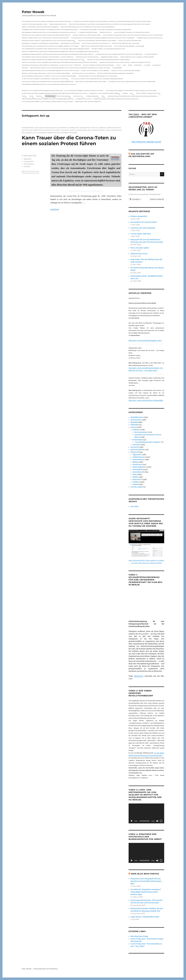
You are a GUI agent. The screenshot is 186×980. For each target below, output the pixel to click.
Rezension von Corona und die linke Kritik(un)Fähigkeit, (126, 71)
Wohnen (118, 65)
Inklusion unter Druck (139, 254)
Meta (103, 96)
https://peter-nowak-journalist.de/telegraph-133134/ (145, 340)
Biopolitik (28, 159)
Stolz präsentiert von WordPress (46, 969)
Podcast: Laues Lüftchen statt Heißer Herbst (130, 41)
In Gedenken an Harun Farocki (84, 99)
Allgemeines (137, 455)
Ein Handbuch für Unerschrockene (144, 222)
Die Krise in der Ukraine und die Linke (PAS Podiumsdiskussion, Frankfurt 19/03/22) (108, 60)
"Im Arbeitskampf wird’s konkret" (148, 442)
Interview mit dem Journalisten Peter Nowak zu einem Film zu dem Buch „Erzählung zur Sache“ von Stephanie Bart (133, 35)
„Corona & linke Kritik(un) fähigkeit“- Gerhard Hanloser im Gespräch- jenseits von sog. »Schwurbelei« (131, 91)
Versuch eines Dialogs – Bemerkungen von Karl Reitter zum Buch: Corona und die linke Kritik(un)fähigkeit (49, 76)
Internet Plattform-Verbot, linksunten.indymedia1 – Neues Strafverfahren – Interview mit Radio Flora (48, 57)
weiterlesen (55, 209)
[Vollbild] (161, 821)
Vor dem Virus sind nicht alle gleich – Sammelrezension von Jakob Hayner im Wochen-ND (45, 79)
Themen (24, 96)
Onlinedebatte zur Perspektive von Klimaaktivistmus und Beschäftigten (40, 43)
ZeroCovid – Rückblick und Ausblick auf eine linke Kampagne (98, 65)
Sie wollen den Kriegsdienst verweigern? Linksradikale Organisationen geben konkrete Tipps (146, 892)
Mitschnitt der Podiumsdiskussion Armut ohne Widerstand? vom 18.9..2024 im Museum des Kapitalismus (88, 27)
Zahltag (130, 65)
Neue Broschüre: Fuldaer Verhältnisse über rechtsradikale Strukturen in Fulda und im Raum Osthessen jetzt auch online (53, 60)
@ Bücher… (39, 96)
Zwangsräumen (157, 65)
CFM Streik (31, 171)
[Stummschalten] (157, 821)
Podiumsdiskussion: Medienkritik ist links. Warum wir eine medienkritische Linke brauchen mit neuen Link (49, 32)
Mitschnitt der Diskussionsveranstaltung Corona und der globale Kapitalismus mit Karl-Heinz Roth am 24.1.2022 (51, 71)
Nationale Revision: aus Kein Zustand (70, 43)
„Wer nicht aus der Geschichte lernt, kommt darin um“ (96, 43)
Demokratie (25, 68)
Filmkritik (134, 425)
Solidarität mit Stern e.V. (106, 32)
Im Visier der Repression (92, 96)
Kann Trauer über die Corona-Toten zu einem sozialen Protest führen (69, 141)
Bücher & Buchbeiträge (64, 96)
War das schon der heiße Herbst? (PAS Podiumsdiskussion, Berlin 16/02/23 (97, 41)
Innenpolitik (29, 161)
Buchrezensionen (141, 432)
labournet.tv (139, 676)
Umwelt (135, 484)
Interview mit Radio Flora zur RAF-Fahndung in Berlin (87, 35)
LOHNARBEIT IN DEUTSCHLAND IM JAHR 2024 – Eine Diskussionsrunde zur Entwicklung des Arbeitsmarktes (50, 30)
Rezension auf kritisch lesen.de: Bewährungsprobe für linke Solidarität (116, 73)
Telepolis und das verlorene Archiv (58, 24)
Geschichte (135, 447)
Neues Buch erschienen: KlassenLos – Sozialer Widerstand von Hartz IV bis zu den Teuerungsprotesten (48, 41)
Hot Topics (135, 506)
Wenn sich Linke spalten (140, 248)
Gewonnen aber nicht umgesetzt (143, 228)
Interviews (137, 445)
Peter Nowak (33, 12)
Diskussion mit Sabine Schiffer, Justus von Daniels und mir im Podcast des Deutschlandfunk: (45, 38)
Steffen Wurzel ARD (33, 173)
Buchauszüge (138, 440)
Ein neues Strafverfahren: (151, 54)
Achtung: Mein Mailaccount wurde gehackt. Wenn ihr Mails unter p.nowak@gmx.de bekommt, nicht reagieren (50, 46)
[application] (146, 813)
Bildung (135, 462)
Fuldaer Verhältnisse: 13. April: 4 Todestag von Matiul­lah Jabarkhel (137, 57)
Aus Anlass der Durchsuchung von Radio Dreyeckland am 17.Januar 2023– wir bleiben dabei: (119, 54)
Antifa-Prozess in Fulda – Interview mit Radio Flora (88, 102)
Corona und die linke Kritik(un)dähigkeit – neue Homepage (129, 46)
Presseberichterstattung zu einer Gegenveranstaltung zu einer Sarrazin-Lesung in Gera (116, 99)
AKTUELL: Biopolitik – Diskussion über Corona (148, 93)
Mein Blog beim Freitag (145, 874)
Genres (31, 96)
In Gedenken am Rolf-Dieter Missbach (88, 32)
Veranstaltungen (50, 96)
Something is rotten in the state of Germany (87, 57)
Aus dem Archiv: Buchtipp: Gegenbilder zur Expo (35, 24)
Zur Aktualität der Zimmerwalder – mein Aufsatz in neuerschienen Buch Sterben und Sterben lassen (105, 30)
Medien (135, 477)
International (29, 164)
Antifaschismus (138, 457)
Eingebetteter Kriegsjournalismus (109, 57)
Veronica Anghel (137, 487)
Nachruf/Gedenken (138, 450)
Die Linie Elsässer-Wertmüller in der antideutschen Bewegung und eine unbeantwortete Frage (46, 21)
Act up (26, 171)
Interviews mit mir (78, 96)
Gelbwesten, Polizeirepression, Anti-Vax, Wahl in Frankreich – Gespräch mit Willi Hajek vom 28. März (125, 62)
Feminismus (137, 465)
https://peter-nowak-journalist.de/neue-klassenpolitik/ (146, 400)
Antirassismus (136, 420)
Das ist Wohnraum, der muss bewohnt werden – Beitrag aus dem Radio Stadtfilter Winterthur (46, 35)
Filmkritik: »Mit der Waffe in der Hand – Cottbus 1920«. (126, 43)
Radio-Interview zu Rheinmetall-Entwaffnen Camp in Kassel (96, 46)
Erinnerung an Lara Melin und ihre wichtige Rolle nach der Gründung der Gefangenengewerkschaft (97, 79)
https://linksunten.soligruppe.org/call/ (146, 142)
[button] (135, 199)
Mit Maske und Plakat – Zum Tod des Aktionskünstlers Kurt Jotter (108, 49)
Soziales (27, 166)
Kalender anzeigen (157, 199)
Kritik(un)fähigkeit (117, 68)
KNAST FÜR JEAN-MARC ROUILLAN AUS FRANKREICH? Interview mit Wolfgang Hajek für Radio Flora (48, 99)
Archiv (131, 93)
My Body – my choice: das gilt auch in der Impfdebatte (95, 71)
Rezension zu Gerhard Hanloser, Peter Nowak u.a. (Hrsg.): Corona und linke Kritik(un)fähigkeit (46, 73)
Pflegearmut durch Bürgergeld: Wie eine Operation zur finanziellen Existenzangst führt (146, 881)
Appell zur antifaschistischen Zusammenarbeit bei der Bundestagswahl (40, 27)
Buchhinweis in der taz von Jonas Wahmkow (84, 73)
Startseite (125, 93)
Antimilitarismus (137, 417)
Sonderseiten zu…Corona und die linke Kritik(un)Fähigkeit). (104, 93)
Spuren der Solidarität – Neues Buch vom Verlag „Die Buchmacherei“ (132, 32)
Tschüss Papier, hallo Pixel (141, 234)
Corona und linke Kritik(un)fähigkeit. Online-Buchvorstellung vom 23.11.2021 (84, 91)
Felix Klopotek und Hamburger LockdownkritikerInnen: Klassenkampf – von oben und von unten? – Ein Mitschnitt (51, 65)
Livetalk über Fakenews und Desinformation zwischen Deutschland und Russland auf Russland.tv (132, 96)
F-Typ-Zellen (147, 65)
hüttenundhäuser (139, 467)
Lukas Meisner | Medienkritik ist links (145, 917)
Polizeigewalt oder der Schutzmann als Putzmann (150, 38)
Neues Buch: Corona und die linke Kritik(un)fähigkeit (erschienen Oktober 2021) (42, 91)
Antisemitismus (138, 65)
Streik (124, 65)
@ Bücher (136, 430)
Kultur (135, 474)
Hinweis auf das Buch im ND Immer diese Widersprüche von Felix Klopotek (98, 76)
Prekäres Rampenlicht (139, 216)
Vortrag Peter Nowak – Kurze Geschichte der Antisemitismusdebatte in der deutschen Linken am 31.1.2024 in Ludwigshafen (103, 38)
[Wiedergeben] (132, 821)
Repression (137, 479)
